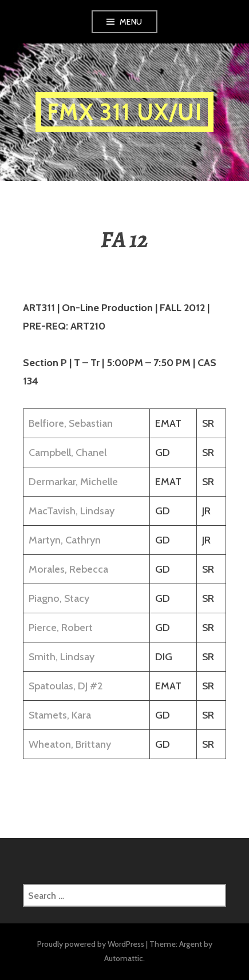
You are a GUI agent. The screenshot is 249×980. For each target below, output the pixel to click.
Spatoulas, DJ (58, 686)
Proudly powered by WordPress (91, 944)
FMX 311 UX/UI (125, 112)
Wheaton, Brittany (70, 744)
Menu (131, 22)
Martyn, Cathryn (65, 540)
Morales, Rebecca (68, 569)
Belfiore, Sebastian (71, 423)
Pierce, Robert (61, 628)
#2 (96, 686)
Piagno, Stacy (59, 598)
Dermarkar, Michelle (73, 482)
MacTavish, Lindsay (72, 511)
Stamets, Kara (60, 715)
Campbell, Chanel (68, 453)
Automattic (124, 958)
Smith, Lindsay (62, 657)
